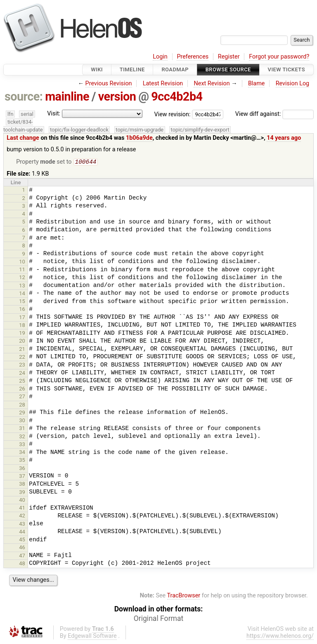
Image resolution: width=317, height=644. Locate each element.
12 (22, 278)
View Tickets (286, 69)
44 (22, 532)
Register (229, 57)
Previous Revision (109, 83)
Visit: (54, 114)
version (117, 96)
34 (22, 453)
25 (22, 382)
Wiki (97, 69)
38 (22, 485)
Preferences (193, 57)
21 (22, 350)
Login (160, 57)
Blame (257, 83)
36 (22, 469)
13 (22, 286)
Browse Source (228, 69)
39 (22, 493)
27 (22, 397)
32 (22, 437)
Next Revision (212, 83)
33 (22, 445)
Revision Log (293, 83)
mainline (67, 96)
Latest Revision (163, 83)
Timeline (132, 69)
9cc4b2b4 (177, 96)
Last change (23, 138)
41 (22, 509)
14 (22, 294)
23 (22, 365)
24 (22, 374)
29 (22, 413)
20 (22, 342)
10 (22, 262)
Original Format (159, 619)
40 (22, 501)
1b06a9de (139, 138)
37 (22, 477)
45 (22, 540)
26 (22, 389)
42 (22, 516)
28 (22, 405)
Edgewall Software (92, 637)
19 (22, 334)
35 (22, 461)
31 (22, 429)
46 (22, 548)
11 (22, 270)
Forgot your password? (279, 57)
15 (22, 302)
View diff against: (274, 114)
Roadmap (175, 69)
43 (22, 525)
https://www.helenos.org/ (280, 637)
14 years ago (284, 138)
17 (22, 318)
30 (22, 421)
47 (22, 556)
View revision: (173, 114)
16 (22, 310)
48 (22, 564)
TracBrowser (184, 596)
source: (24, 96)
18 (22, 326)
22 (22, 358)
